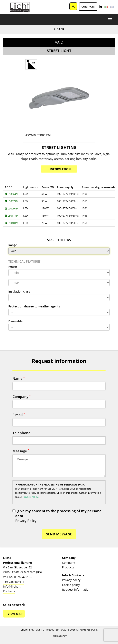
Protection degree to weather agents (34, 306)
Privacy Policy (30, 497)
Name (19, 378)
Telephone (21, 433)
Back (59, 29)
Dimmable (15, 321)
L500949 (11, 208)
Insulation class (19, 292)
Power (13, 267)
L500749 (11, 201)
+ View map (14, 614)
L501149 (11, 216)
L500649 (11, 194)
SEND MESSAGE (59, 534)
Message (21, 451)
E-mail (19, 415)
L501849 (11, 223)
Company (22, 397)
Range (13, 245)
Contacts (88, 7)
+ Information (59, 169)
